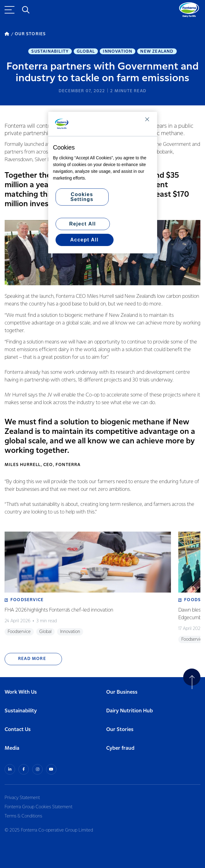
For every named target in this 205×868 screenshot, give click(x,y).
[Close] (147, 119)
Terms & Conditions (23, 816)
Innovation (118, 51)
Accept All (84, 240)
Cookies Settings (82, 197)
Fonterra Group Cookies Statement (39, 807)
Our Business (122, 692)
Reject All (82, 224)
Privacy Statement (22, 798)
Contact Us (18, 730)
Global (86, 51)
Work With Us (21, 692)
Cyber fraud (120, 748)
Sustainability (50, 51)
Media (12, 748)
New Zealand (157, 51)
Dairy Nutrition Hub (130, 711)
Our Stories (120, 730)
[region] (103, 183)
